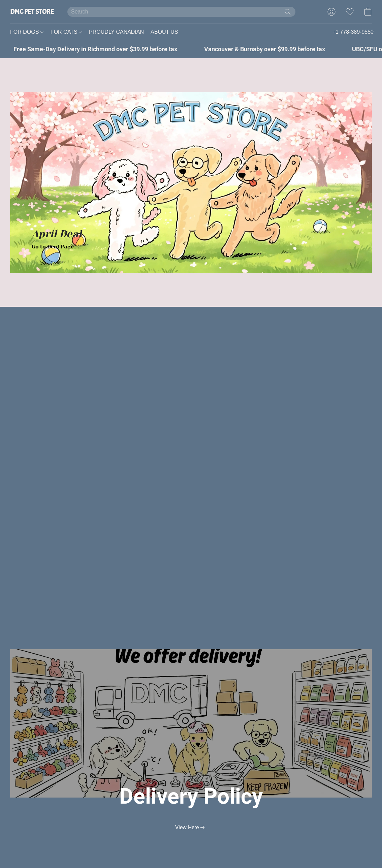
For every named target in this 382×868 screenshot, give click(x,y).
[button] (32, 12)
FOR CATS (66, 32)
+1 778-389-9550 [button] (353, 32)
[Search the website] (288, 12)
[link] (57, 247)
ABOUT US (164, 32)
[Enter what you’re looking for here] (181, 12)
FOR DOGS (27, 32)
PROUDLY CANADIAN (116, 32)
